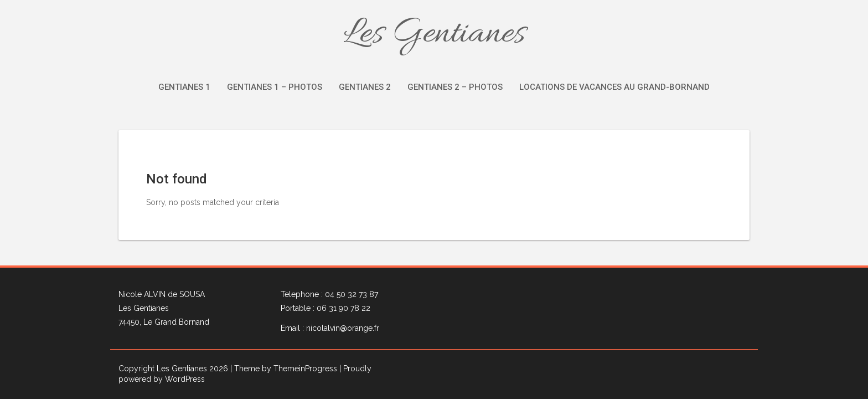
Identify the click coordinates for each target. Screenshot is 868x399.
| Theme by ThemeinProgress (284, 369)
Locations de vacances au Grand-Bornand (614, 87)
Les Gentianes (434, 34)
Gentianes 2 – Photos (455, 87)
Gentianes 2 (365, 87)
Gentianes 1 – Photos (275, 87)
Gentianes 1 (184, 87)
